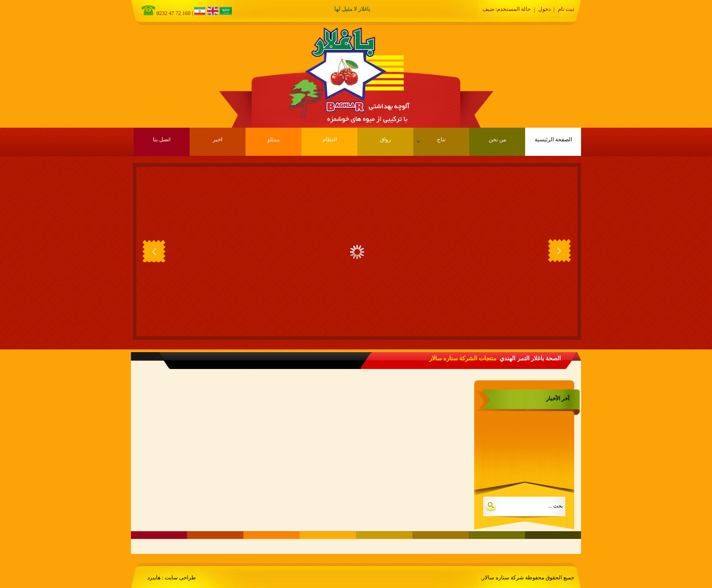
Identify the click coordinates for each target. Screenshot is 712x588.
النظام (330, 140)
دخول (544, 9)
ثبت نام (566, 9)
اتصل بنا (162, 140)
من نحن (497, 140)
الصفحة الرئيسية (553, 140)
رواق (386, 140)
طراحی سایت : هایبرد (172, 578)
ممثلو (273, 140)
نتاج (431, 140)
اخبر (218, 140)
